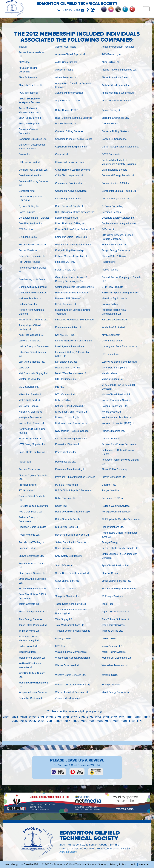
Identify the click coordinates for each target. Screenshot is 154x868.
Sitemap (103, 864)
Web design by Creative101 (21, 864)
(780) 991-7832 (68, 852)
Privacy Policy (118, 864)
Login (133, 864)
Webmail (144, 864)
